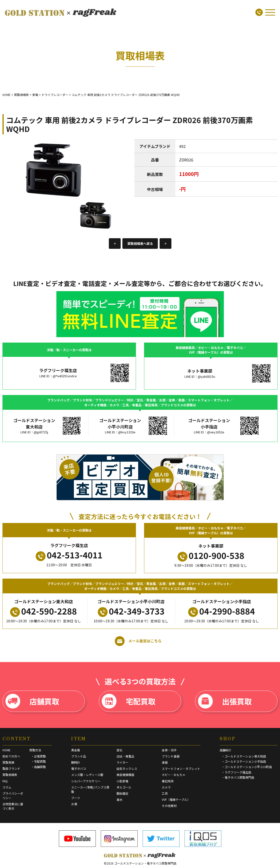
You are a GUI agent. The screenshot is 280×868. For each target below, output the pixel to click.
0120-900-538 (211, 555)
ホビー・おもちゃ (174, 775)
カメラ (166, 787)
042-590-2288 (43, 611)
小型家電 (122, 781)
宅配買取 (129, 701)
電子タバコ (79, 768)
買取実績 (8, 762)
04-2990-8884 (222, 611)
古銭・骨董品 (125, 756)
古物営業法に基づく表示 (13, 806)
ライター (122, 762)
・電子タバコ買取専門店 (238, 777)
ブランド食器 (171, 756)
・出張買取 (38, 756)
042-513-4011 (69, 555)
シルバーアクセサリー (86, 781)
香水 (119, 799)
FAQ (5, 781)
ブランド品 (79, 756)
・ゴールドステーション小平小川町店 (247, 767)
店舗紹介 (226, 750)
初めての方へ (11, 756)
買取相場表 (10, 775)
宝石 (119, 750)
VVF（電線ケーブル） (176, 799)
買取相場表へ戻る (140, 244)
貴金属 (76, 750)
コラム (7, 787)
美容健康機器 (125, 775)
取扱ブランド (11, 768)
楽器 (165, 762)
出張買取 (225, 701)
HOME (7, 750)
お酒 (74, 804)
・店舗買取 (38, 767)
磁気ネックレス (127, 768)
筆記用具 (168, 781)
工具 (165, 793)
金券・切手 (169, 750)
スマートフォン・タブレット (181, 768)
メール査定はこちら (138, 641)
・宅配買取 (38, 761)
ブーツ (76, 798)
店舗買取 (32, 701)
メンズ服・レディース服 (87, 775)
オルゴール (124, 787)
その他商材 (169, 806)
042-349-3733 (131, 611)
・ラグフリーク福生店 (236, 772)
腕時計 (76, 762)
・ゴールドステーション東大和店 (244, 756)
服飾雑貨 (122, 793)
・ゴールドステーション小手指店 (244, 761)
